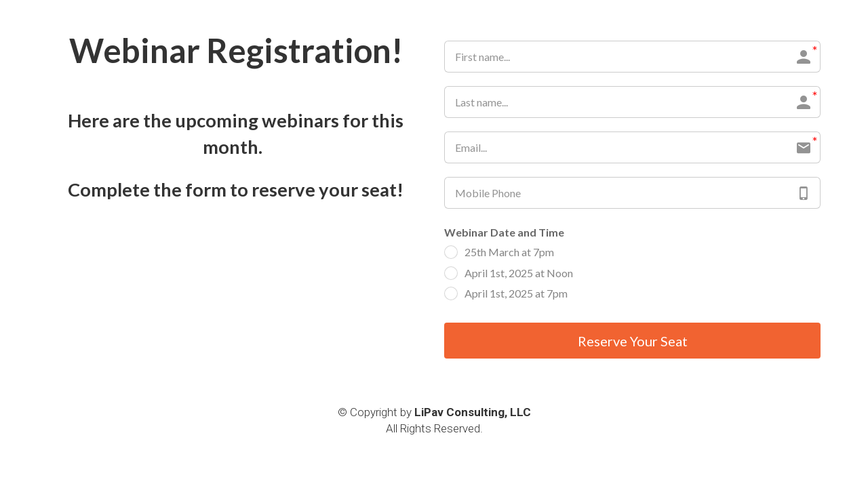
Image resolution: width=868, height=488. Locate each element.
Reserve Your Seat (633, 341)
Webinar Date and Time (504, 232)
